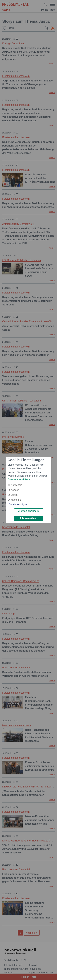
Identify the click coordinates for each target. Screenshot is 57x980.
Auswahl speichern (28, 511)
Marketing (16, 500)
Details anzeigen (18, 504)
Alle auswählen (29, 518)
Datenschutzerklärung (19, 479)
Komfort (15, 490)
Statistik (15, 495)
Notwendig (17, 485)
